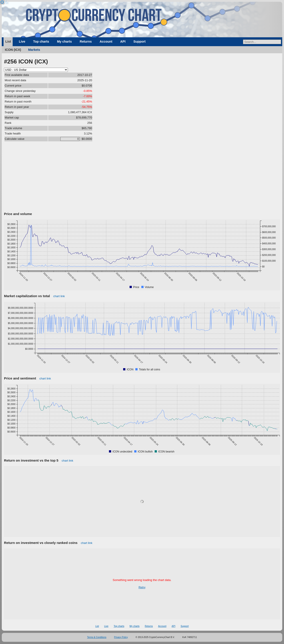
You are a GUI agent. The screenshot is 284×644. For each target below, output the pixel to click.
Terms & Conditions (97, 637)
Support (139, 41)
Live (22, 41)
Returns (86, 41)
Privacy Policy (121, 637)
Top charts (41, 41)
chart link (59, 296)
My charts (64, 41)
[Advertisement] (142, 177)
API (123, 41)
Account (106, 41)
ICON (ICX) (13, 50)
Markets (34, 50)
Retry (142, 587)
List (8, 41)
